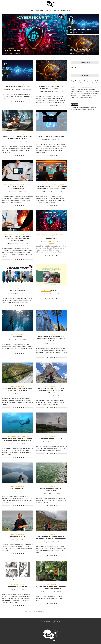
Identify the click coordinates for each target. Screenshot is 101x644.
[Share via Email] (23, 101)
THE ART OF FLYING (17, 489)
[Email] (57, 622)
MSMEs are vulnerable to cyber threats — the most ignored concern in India (18, 239)
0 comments (17, 53)
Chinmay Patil (14, 444)
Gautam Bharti (14, 394)
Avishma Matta (48, 494)
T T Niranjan (48, 344)
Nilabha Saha (47, 140)
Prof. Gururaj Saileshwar (47, 92)
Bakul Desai (14, 590)
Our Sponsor (51, 291)
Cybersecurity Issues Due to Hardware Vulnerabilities (80, 50)
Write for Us (40, 11)
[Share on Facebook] (14, 101)
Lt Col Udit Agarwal (47, 192)
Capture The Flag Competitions (51, 137)
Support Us (65, 11)
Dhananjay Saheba (14, 294)
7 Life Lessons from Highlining (51, 439)
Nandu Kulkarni (13, 142)
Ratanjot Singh (14, 492)
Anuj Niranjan (48, 396)
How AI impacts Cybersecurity (80, 30)
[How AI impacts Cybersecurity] (83, 24)
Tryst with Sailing (18, 537)
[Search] (70, 11)
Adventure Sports (17, 291)
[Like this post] (12, 101)
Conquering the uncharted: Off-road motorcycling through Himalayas (51, 391)
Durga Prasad (48, 542)
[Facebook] (45, 622)
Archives (56, 11)
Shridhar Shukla (47, 241)
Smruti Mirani (14, 340)
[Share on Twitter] (16, 101)
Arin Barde (18, 90)
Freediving (18, 337)
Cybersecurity (12, 51)
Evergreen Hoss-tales (18, 587)
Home (32, 11)
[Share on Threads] (19, 101)
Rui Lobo (14, 540)
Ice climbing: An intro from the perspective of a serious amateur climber (51, 339)
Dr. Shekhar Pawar (13, 244)
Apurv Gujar (48, 442)
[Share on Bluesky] (21, 101)
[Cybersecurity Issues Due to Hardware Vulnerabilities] (83, 45)
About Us (48, 11)
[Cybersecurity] (34, 35)
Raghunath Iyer (13, 192)
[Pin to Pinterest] (17, 101)
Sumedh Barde (10, 90)
